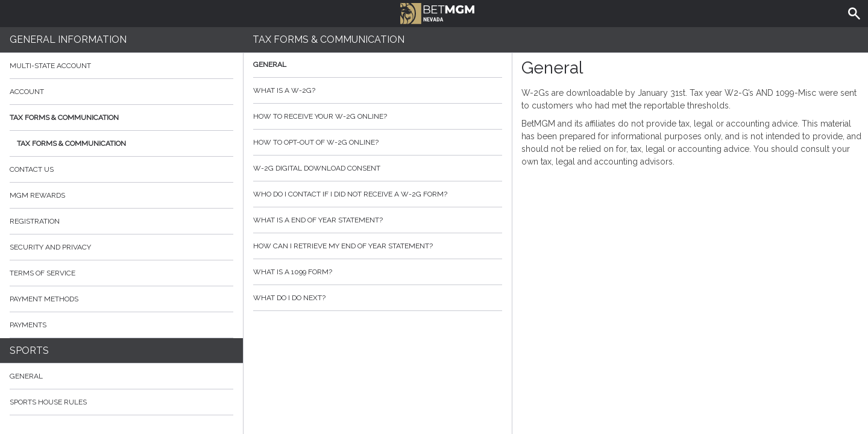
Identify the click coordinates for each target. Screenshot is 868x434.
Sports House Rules (48, 402)
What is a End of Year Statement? (377, 220)
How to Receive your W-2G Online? (377, 116)
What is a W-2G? (377, 90)
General (26, 376)
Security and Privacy (50, 247)
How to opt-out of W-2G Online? (377, 142)
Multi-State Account (50, 66)
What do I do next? (377, 298)
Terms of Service (121, 273)
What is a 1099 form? (377, 272)
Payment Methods (121, 299)
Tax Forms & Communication (121, 118)
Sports (29, 351)
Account (121, 92)
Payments (121, 325)
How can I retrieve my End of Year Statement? (377, 246)
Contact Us (121, 169)
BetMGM (437, 12)
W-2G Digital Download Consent (377, 168)
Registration (35, 221)
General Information (68, 39)
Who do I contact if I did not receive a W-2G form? (377, 194)
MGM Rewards (37, 195)
